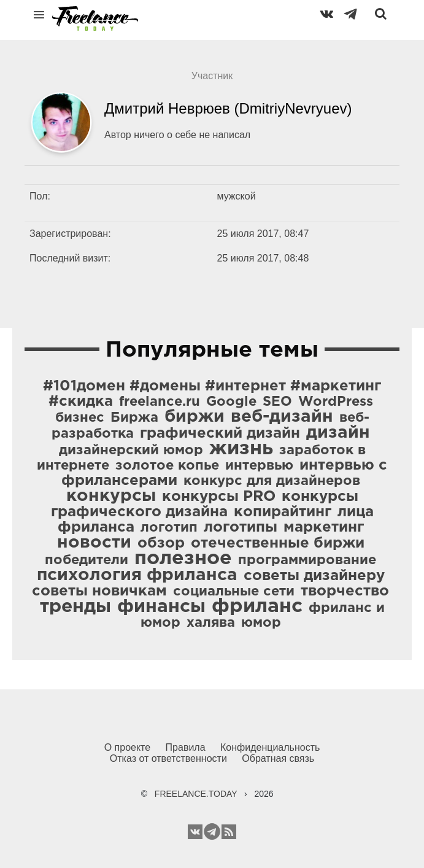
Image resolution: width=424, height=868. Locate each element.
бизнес (80, 418)
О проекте (127, 747)
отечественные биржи (278, 543)
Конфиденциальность (270, 747)
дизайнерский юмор (131, 451)
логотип (169, 528)
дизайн (338, 433)
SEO (277, 402)
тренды (75, 607)
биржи (195, 417)
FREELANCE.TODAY (196, 794)
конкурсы (111, 496)
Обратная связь (278, 758)
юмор (261, 623)
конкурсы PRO (219, 497)
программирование (307, 560)
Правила (186, 747)
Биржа (134, 418)
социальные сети (234, 592)
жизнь (241, 449)
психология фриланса (137, 575)
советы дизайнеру (314, 576)
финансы (161, 607)
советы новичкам (99, 591)
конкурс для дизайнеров (272, 481)
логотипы (241, 527)
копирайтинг (283, 512)
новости (94, 543)
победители (87, 560)
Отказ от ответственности (168, 758)
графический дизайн (220, 433)
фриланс (257, 606)
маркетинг (324, 527)
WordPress (336, 402)
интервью (259, 466)
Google (231, 402)
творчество (345, 591)
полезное (183, 559)
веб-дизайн (282, 417)
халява (211, 623)
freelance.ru (160, 402)
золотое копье (167, 466)
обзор (161, 543)
